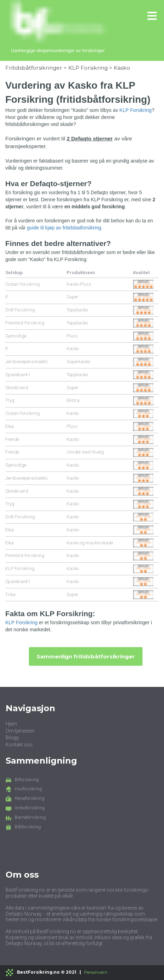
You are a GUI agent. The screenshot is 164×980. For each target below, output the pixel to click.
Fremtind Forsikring (25, 323)
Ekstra (73, 400)
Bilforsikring (27, 780)
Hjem (11, 724)
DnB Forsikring (20, 310)
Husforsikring (28, 789)
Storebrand (17, 388)
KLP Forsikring (88, 68)
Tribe (10, 595)
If (7, 297)
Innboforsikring (30, 808)
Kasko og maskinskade (90, 543)
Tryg (10, 400)
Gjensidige (16, 336)
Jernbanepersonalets (27, 362)
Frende (12, 439)
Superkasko (78, 362)
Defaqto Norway (24, 914)
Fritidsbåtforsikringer (34, 68)
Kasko (122, 68)
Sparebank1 (18, 375)
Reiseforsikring (30, 798)
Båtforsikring (28, 827)
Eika (10, 426)
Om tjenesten (20, 731)
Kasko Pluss (79, 284)
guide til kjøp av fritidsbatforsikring (64, 228)
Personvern (96, 972)
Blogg (12, 738)
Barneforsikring (30, 817)
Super (72, 297)
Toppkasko (77, 310)
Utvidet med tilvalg (85, 452)
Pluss (72, 336)
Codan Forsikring (23, 284)
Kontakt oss (19, 745)
